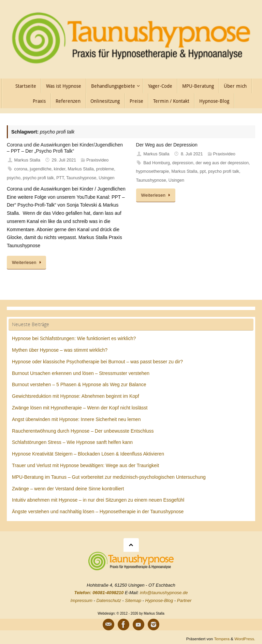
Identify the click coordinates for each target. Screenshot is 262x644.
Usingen (106, 178)
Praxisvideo (97, 160)
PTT (60, 178)
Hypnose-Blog (159, 600)
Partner (184, 600)
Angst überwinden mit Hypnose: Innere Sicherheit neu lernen (76, 419)
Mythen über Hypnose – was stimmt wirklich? (60, 350)
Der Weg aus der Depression (167, 145)
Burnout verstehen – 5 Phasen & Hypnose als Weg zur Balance (79, 384)
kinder (60, 169)
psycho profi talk (38, 178)
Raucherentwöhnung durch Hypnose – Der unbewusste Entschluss (83, 431)
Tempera (222, 639)
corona (21, 169)
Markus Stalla (27, 160)
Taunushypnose (81, 178)
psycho (14, 178)
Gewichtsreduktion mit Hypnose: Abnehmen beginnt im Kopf (76, 396)
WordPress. (245, 639)
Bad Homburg (157, 163)
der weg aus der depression (222, 163)
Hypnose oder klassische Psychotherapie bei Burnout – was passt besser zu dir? (97, 362)
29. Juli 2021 (64, 160)
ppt (203, 171)
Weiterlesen (28, 263)
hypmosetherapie (153, 171)
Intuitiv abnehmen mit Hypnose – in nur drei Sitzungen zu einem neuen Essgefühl (98, 500)
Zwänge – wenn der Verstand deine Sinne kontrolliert (68, 489)
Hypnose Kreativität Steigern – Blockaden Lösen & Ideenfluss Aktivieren (88, 454)
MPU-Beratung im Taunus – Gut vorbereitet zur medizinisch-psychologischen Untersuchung (109, 477)
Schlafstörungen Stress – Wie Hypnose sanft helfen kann (72, 442)
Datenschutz (108, 600)
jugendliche (41, 169)
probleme (105, 169)
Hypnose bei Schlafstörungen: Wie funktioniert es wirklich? (74, 338)
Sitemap (133, 600)
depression (183, 163)
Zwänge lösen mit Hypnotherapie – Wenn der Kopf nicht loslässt (80, 408)
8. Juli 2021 (192, 154)
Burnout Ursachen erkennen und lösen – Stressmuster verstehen (81, 373)
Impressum (82, 600)
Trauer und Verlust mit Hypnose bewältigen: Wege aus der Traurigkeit (85, 465)
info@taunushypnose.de (164, 593)
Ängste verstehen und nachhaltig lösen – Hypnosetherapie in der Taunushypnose (98, 512)
